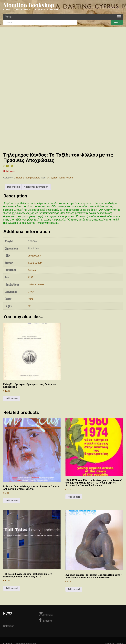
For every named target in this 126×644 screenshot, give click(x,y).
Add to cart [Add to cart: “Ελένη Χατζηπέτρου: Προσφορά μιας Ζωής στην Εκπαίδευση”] (12, 398)
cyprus (54, 178)
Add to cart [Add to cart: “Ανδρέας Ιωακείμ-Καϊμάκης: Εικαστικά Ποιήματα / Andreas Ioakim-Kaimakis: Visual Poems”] (74, 589)
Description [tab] (14, 187)
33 (29, 306)
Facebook (45, 620)
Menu (8, 17)
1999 (30, 277)
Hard (30, 299)
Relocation (9, 626)
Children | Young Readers (27, 178)
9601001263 (34, 256)
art (48, 178)
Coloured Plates (36, 284)
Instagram (46, 614)
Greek (31, 292)
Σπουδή (32, 270)
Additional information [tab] (36, 187)
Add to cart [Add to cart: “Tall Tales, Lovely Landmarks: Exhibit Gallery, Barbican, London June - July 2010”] (12, 588)
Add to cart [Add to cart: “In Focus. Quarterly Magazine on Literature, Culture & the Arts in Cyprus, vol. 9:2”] (12, 501)
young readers (66, 178)
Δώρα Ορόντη (35, 263)
